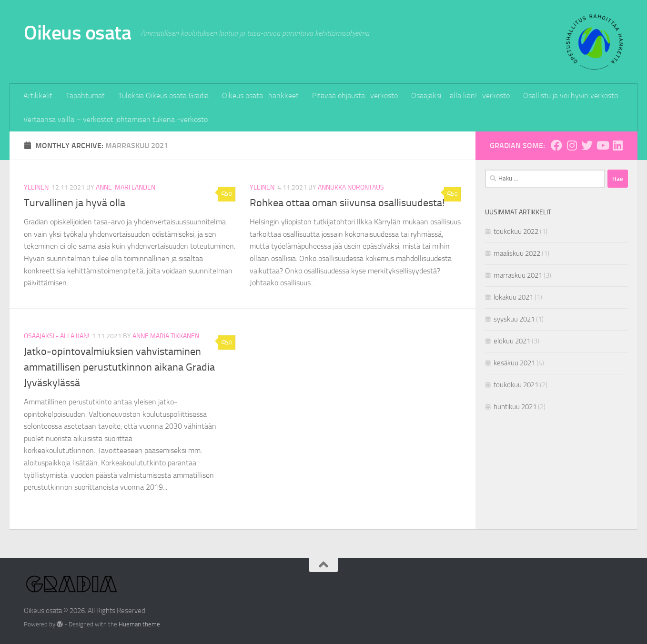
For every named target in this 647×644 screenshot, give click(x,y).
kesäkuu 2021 (514, 363)
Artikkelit (38, 96)
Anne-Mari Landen (126, 187)
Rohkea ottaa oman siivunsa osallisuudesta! (347, 203)
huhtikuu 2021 (515, 407)
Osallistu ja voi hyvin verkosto (571, 96)
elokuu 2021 (512, 341)
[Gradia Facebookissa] (556, 145)
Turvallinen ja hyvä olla (75, 203)
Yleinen (36, 187)
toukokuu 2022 (516, 231)
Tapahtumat (85, 96)
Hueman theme (139, 624)
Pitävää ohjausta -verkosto (355, 96)
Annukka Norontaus (351, 187)
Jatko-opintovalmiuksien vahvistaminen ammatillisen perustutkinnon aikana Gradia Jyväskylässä (119, 367)
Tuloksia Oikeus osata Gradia (163, 96)
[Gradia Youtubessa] (602, 145)
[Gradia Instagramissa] (572, 145)
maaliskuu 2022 (517, 253)
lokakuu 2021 (513, 297)
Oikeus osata (77, 33)
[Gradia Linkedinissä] (617, 145)
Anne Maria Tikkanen (166, 336)
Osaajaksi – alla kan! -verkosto (460, 96)
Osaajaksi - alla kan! (56, 336)
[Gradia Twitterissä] (587, 145)
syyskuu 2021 (514, 319)
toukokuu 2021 (516, 385)
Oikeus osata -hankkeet (260, 96)
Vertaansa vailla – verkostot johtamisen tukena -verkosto (116, 119)
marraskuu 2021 (518, 275)
